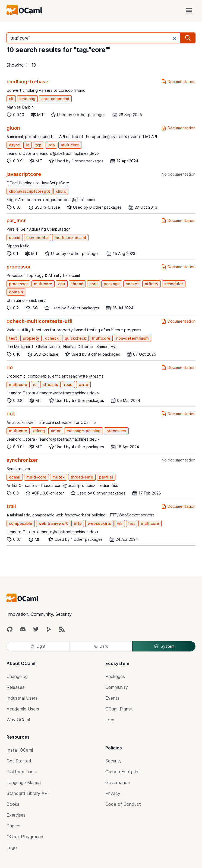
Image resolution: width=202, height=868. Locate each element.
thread (77, 284)
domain (16, 292)
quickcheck (75, 338)
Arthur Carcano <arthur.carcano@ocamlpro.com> (51, 485)
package (112, 284)
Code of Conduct (123, 804)
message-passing (83, 431)
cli (11, 99)
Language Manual (24, 782)
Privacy (113, 793)
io (28, 145)
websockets (99, 523)
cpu (62, 284)
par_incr (16, 220)
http (78, 523)
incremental (37, 238)
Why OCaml (18, 720)
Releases (15, 687)
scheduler (174, 284)
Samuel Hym (107, 347)
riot (11, 414)
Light (38, 646)
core (94, 284)
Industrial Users (22, 698)
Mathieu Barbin (20, 107)
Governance (118, 782)
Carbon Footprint (123, 772)
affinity (151, 284)
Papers (13, 826)
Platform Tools (22, 772)
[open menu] (189, 11)
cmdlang (27, 99)
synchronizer (22, 460)
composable (21, 523)
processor (19, 267)
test (13, 338)
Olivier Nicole (48, 347)
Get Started (19, 761)
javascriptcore (24, 174)
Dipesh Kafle (18, 246)
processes (116, 431)
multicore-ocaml (70, 238)
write (83, 384)
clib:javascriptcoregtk (29, 191)
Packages (115, 676)
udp (51, 145)
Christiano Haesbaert (26, 300)
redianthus (108, 485)
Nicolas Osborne (78, 347)
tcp (38, 145)
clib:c (61, 191)
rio (10, 367)
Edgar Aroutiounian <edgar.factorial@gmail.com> (51, 200)
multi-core (36, 477)
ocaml (15, 238)
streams (50, 384)
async (14, 145)
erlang (39, 431)
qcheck (52, 338)
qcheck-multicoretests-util (40, 321)
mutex (59, 477)
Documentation (178, 82)
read (68, 384)
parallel (106, 477)
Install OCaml (20, 750)
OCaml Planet (119, 709)
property (31, 338)
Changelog (17, 676)
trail (11, 506)
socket (132, 284)
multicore (70, 145)
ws (120, 523)
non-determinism (132, 338)
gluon (13, 128)
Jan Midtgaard (20, 347)
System (164, 646)
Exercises (16, 815)
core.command (55, 99)
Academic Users (23, 709)
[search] (188, 38)
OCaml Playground (25, 837)
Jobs (110, 720)
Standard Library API (28, 793)
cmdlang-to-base (27, 82)
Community (117, 687)
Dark (101, 646)
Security (113, 761)
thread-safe (82, 477)
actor (56, 431)
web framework (53, 523)
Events (112, 698)
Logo (12, 847)
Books (13, 804)
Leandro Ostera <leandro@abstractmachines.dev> (53, 153)
